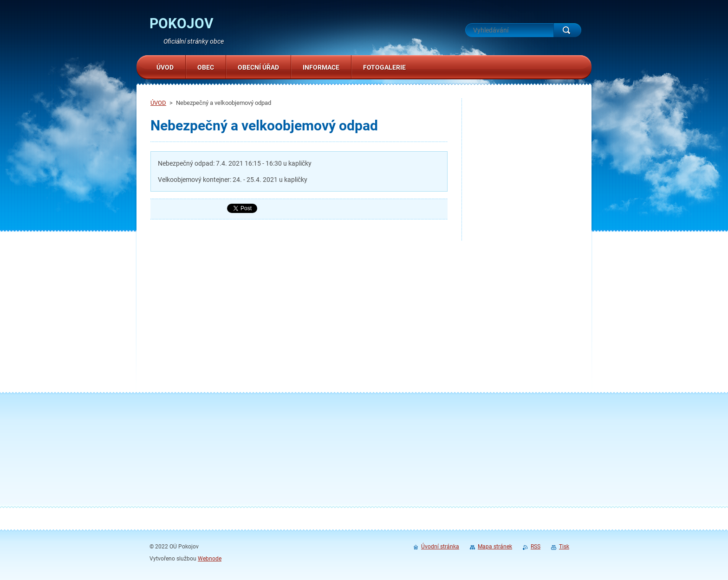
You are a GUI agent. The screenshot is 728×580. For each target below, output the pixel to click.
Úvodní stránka (440, 547)
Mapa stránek (495, 547)
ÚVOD (158, 103)
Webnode (210, 559)
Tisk (564, 547)
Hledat (567, 30)
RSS (536, 547)
